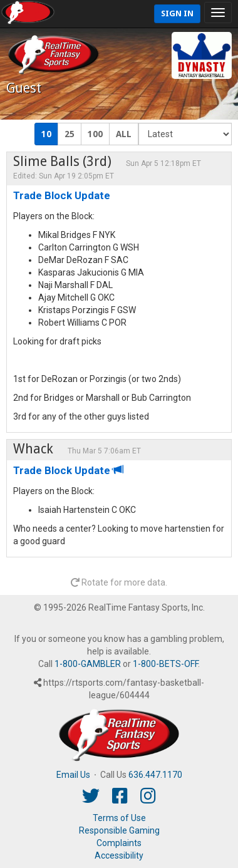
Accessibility (119, 855)
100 (95, 134)
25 (70, 134)
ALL (124, 134)
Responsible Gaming (119, 830)
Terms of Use (119, 818)
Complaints (119, 843)
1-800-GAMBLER (88, 664)
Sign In (177, 13)
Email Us (73, 775)
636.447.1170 (155, 775)
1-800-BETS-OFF (165, 664)
